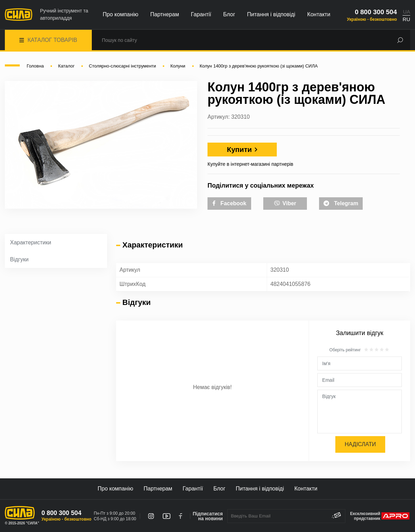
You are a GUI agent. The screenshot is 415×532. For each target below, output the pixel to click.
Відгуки (19, 259)
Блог (229, 14)
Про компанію (121, 14)
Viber (285, 203)
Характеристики (31, 242)
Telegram (341, 203)
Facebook (229, 203)
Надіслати (360, 444)
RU (406, 19)
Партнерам (165, 14)
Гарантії (201, 14)
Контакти (319, 14)
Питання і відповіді (271, 14)
